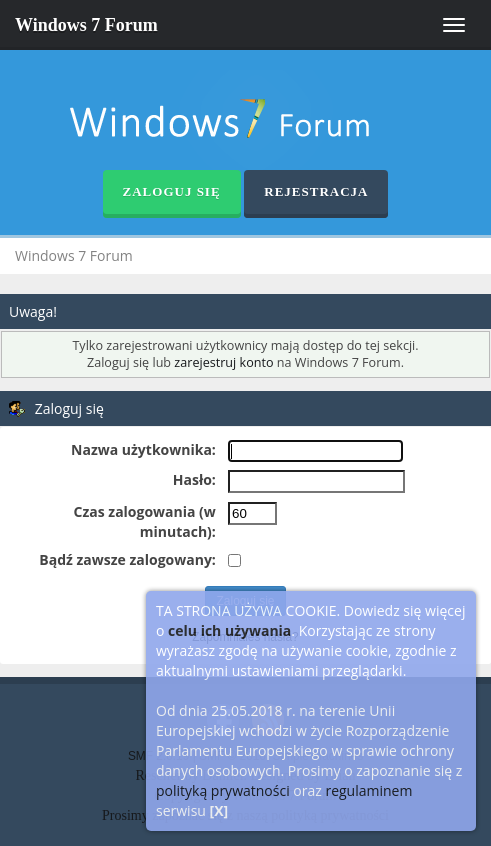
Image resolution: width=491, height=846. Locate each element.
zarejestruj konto (223, 362)
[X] (219, 810)
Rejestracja (316, 191)
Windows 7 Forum (86, 25)
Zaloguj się (172, 191)
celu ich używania (229, 630)
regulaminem (368, 790)
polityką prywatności (223, 790)
